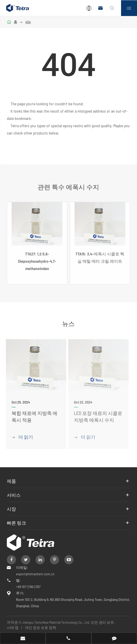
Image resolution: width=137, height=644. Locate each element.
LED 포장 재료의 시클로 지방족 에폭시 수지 (95, 416)
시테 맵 (13, 627)
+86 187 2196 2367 (28, 587)
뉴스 (68, 322)
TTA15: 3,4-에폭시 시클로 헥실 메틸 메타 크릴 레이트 (100, 259)
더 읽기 (20, 437)
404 (28, 22)
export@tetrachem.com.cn (35, 574)
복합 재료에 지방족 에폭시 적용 (32, 416)
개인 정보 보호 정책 (40, 627)
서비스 (14, 495)
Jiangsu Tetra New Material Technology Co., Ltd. (57, 622)
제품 (11, 481)
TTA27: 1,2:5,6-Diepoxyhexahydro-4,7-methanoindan (37, 263)
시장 (11, 509)
